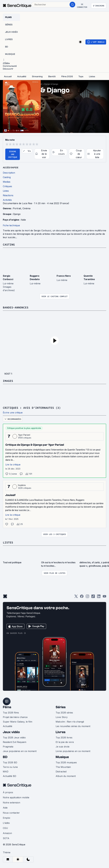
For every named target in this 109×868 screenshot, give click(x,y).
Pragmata (8, 747)
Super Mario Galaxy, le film (18, 722)
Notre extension (11, 803)
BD (5, 757)
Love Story (62, 717)
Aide (5, 808)
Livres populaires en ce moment (73, 751)
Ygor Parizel (24, 435)
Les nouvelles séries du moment (73, 726)
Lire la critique (13, 465)
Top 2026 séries (64, 713)
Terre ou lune (10, 767)
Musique (62, 757)
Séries (61, 707)
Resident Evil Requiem (15, 742)
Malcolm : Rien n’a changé (70, 722)
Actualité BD (10, 776)
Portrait (17, 208)
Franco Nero (64, 276)
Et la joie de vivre (65, 742)
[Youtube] (104, 597)
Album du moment (66, 776)
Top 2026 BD (10, 762)
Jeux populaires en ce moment (20, 751)
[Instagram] (87, 597)
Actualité (8, 726)
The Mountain (63, 767)
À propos (8, 792)
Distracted (61, 772)
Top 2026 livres (64, 738)
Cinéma (26, 208)
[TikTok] (93, 597)
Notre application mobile (16, 797)
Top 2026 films (11, 713)
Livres (61, 732)
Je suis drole (63, 747)
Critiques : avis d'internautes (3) (32, 408)
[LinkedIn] (99, 597)
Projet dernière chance (15, 717)
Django (17, 214)
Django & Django (51, 84)
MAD (6, 772)
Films (7, 707)
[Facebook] (82, 597)
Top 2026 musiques (66, 762)
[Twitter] (76, 597)
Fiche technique (11, 225)
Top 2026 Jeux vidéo (14, 738)
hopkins (22, 485)
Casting (9, 244)
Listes (8, 542)
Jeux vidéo (11, 732)
